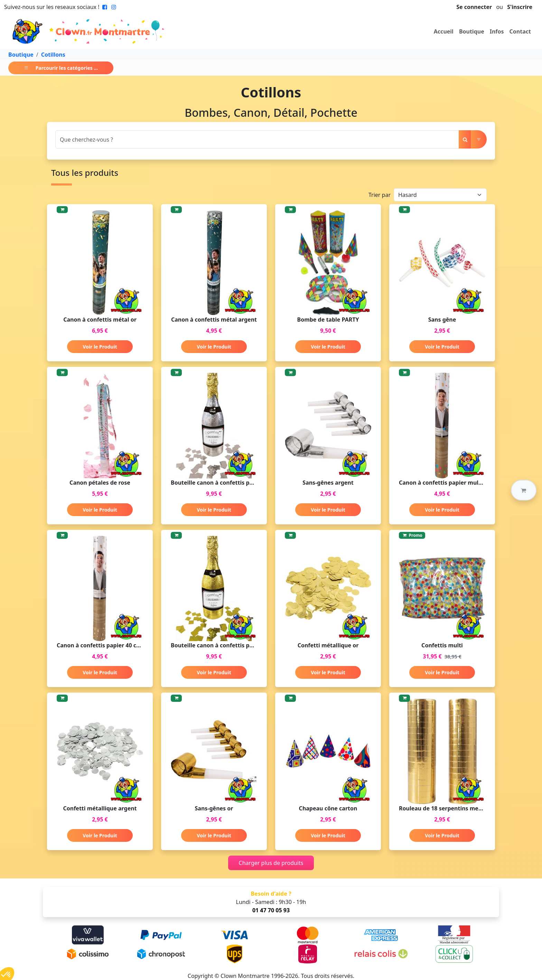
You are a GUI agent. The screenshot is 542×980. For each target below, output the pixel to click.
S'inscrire (520, 7)
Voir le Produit (100, 347)
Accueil (444, 31)
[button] (524, 490)
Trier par (380, 195)
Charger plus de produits (271, 863)
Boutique (472, 31)
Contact (520, 31)
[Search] (257, 139)
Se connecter (474, 7)
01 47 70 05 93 (271, 910)
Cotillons (53, 55)
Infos (497, 31)
